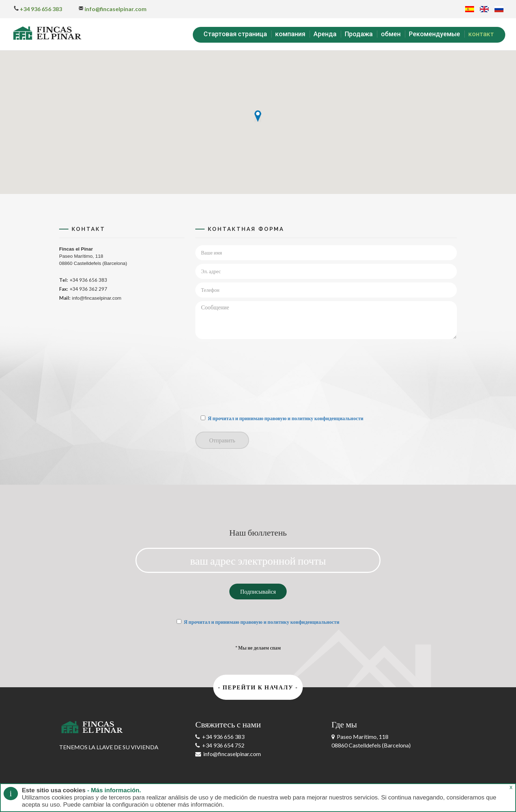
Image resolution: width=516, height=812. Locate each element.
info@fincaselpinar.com (113, 9)
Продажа (359, 34)
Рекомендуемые (434, 34)
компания (290, 34)
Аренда (325, 34)
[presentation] (225, 377)
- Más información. (113, 790)
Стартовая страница (235, 34)
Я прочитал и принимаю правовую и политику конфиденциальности (286, 418)
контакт (481, 34)
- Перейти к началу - (258, 687)
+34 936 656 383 (38, 9)
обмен (391, 34)
